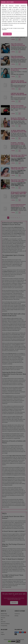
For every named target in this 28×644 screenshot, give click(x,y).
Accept (9, 34)
